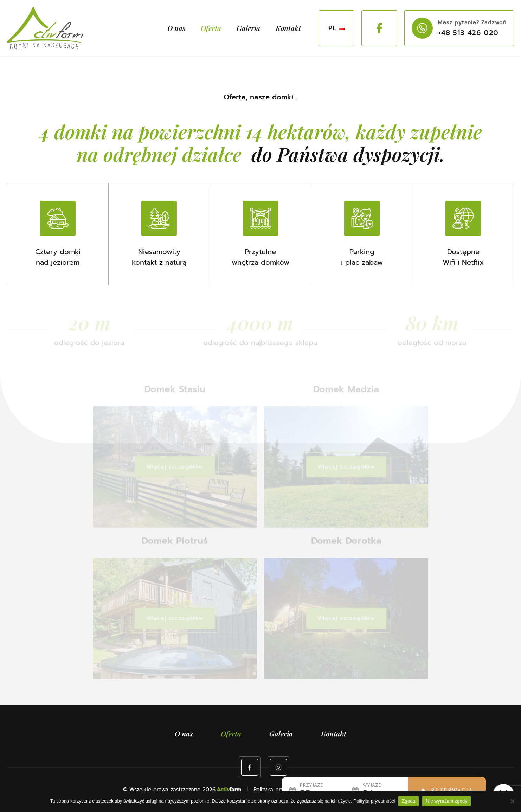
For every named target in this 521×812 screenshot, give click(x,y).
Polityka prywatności (374, 801)
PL (337, 28)
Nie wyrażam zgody (446, 801)
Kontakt (288, 28)
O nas (176, 28)
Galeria (248, 28)
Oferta (211, 28)
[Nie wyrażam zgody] (512, 801)
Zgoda (409, 801)
